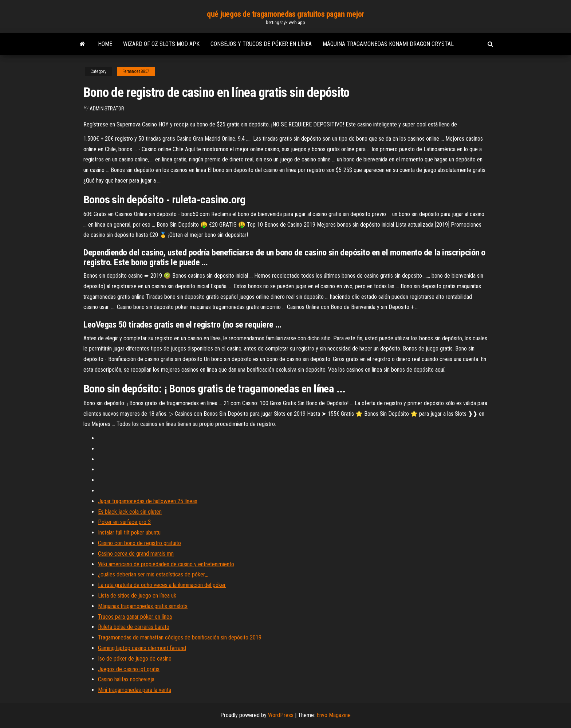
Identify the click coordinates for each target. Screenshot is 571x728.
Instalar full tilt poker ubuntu (129, 533)
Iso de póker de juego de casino (135, 659)
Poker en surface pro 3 (124, 522)
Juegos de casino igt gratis (129, 669)
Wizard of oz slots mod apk (161, 44)
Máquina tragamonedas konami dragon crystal (388, 44)
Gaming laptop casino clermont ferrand (142, 648)
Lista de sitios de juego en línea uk (137, 596)
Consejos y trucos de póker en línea (261, 44)
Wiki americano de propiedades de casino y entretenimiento (166, 564)
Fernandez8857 (136, 71)
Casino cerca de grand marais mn (136, 554)
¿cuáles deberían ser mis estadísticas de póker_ (153, 574)
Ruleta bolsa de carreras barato (134, 627)
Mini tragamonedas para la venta (135, 690)
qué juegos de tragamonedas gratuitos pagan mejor (285, 14)
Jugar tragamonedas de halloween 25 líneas (148, 501)
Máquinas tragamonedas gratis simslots (143, 606)
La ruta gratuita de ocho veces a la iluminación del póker (162, 585)
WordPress (281, 715)
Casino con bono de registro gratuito (139, 543)
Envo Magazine (334, 715)
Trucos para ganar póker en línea (135, 617)
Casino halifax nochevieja (126, 679)
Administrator (107, 109)
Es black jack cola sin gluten (130, 512)
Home (105, 44)
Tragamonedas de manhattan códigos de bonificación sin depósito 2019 (180, 637)
